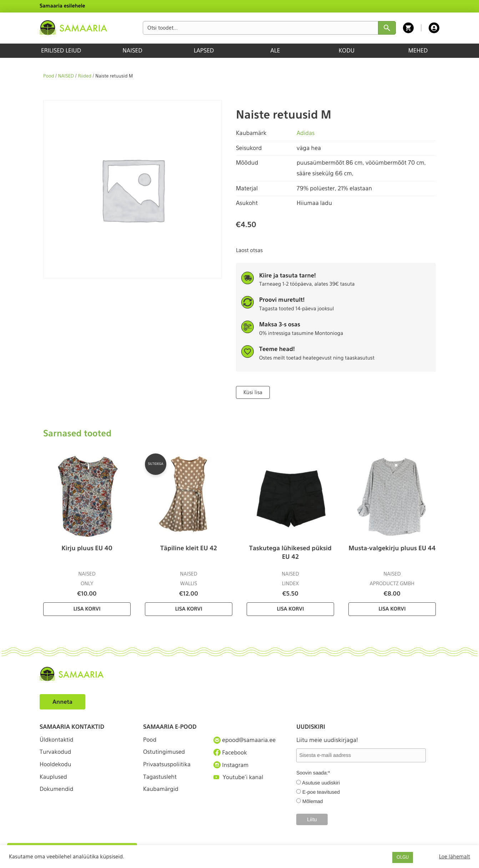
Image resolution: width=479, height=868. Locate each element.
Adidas (306, 133)
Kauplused (54, 779)
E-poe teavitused (321, 792)
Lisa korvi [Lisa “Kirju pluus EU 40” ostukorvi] (87, 609)
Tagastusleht (160, 779)
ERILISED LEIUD (61, 51)
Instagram (231, 766)
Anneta (63, 701)
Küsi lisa (253, 392)
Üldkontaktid (57, 740)
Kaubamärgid (161, 792)
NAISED (132, 51)
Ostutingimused (164, 753)
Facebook (230, 753)
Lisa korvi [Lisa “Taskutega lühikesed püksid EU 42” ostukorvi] (290, 609)
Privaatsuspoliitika (167, 766)
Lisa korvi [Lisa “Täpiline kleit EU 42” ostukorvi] (188, 609)
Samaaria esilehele (62, 6)
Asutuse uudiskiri (321, 783)
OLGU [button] (403, 857)
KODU (347, 51)
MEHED (418, 51)
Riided (85, 76)
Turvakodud (56, 753)
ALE (275, 51)
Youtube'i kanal (239, 779)
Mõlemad (313, 801)
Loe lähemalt (455, 857)
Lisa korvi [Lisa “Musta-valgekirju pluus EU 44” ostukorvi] (392, 609)
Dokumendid (57, 792)
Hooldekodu (56, 766)
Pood (49, 76)
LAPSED (204, 51)
